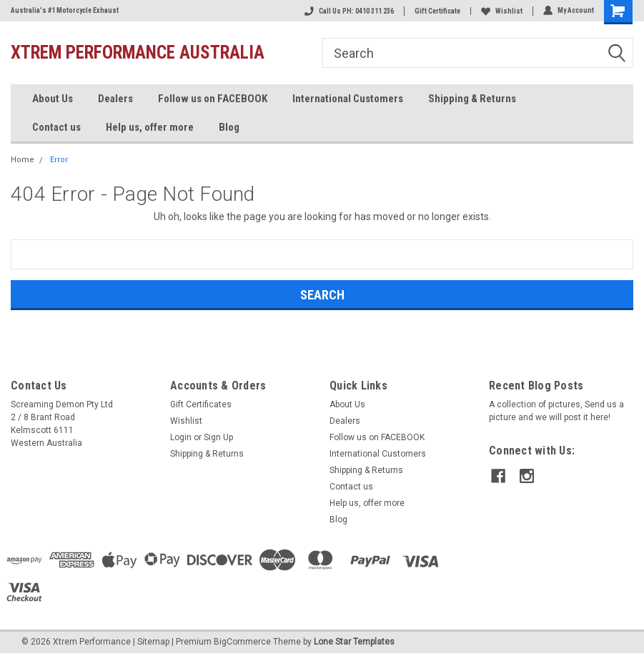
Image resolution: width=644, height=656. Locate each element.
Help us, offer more (150, 127)
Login (181, 437)
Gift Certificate (437, 11)
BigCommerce (242, 642)
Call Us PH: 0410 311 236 (349, 11)
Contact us (56, 127)
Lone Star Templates (354, 642)
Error (59, 160)
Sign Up (218, 437)
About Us (53, 99)
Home (23, 160)
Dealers (115, 99)
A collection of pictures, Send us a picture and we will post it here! (556, 411)
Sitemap (153, 642)
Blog (229, 127)
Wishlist (502, 11)
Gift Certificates (201, 404)
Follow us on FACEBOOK (213, 99)
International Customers (348, 99)
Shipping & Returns (472, 99)
